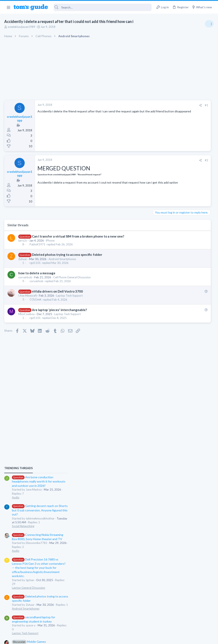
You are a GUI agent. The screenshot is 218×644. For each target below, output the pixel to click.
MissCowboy (27, 314)
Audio (161, 259)
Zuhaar (23, 259)
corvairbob (25, 277)
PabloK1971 (37, 244)
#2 (141, 160)
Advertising (63, 638)
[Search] (103, 7)
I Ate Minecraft (28, 296)
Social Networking (169, 288)
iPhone (50, 241)
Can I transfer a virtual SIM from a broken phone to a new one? (78, 236)
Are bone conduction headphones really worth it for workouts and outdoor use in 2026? (184, 243)
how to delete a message (37, 273)
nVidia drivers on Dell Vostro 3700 (57, 291)
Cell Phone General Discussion (72, 277)
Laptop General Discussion (174, 350)
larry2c (23, 241)
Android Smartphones (62, 259)
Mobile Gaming (167, 415)
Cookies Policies (93, 638)
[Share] (135, 105)
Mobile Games (175, 403)
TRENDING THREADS (164, 230)
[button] (8, 7)
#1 (141, 105)
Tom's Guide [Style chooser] (183, 620)
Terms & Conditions (149, 638)
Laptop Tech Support (69, 296)
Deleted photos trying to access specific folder (67, 255)
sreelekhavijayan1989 (21, 27)
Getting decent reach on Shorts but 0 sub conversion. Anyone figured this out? (185, 272)
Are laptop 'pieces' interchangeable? (59, 310)
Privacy (120, 638)
